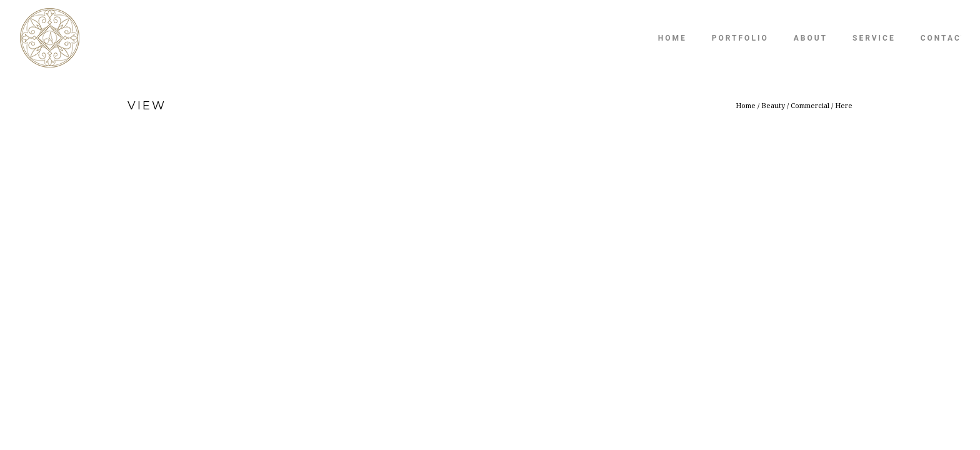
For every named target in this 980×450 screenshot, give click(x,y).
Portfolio (740, 38)
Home (672, 38)
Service (874, 38)
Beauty (773, 105)
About (811, 38)
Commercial (810, 105)
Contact (944, 38)
